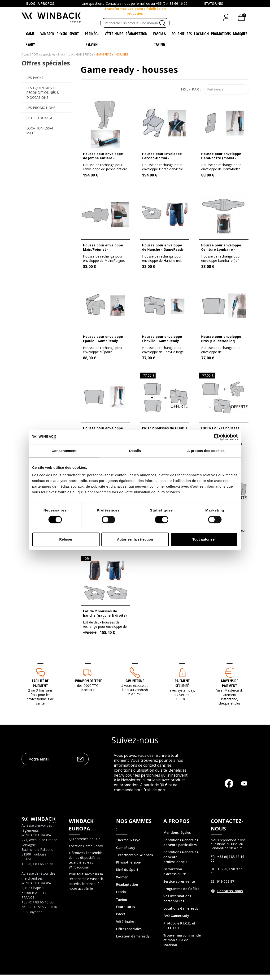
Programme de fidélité (181, 894)
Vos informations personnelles (177, 904)
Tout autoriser (204, 539)
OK (80, 765)
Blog (31, 3)
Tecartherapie (127, 860)
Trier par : (191, 95)
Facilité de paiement (40, 689)
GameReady (126, 853)
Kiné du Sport (127, 875)
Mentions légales (177, 838)
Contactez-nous (230, 896)
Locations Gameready (181, 914)
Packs (121, 919)
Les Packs (35, 83)
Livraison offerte (88, 686)
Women (122, 883)
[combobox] (214, 4)
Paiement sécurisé (182, 689)
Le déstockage (39, 123)
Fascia (121, 897)
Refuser (66, 539)
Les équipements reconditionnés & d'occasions (43, 98)
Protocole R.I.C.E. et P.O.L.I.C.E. (179, 931)
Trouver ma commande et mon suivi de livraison (182, 946)
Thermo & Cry (127, 845)
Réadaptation (127, 890)
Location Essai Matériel (40, 136)
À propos (46, 3)
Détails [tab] (135, 451)
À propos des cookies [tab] (206, 451)
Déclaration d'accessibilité (175, 877)
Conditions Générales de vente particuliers (181, 848)
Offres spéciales (129, 934)
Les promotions (41, 113)
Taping (122, 905)
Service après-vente (179, 887)
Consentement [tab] (64, 451)
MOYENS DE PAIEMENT (230, 689)
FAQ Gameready (176, 921)
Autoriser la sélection (135, 539)
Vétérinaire (125, 927)
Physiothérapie (128, 868)
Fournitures (126, 912)
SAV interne (135, 686)
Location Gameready (133, 942)
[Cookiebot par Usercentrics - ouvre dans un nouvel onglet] (217, 437)
